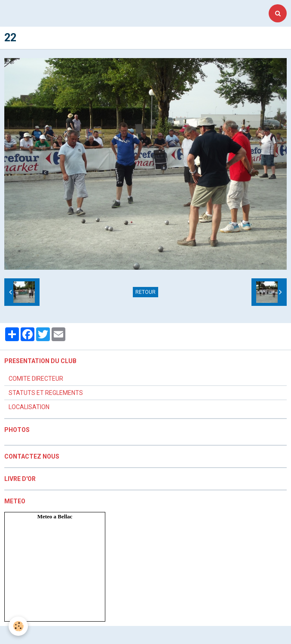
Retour (145, 292)
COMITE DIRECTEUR (36, 379)
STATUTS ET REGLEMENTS (46, 393)
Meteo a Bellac (55, 516)
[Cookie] (18, 626)
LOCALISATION (29, 407)
